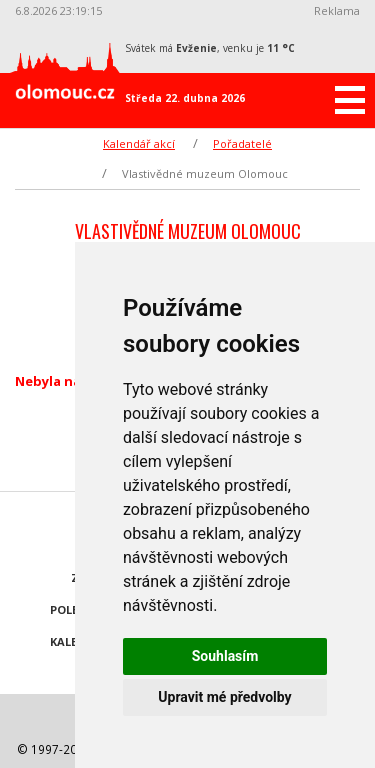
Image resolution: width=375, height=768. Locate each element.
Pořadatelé (242, 143)
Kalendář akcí (139, 143)
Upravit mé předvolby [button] (224, 697)
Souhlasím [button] (225, 656)
